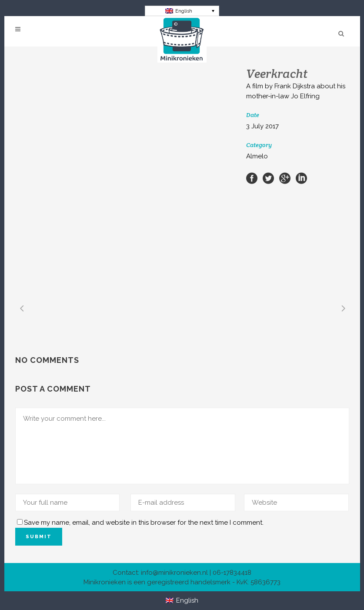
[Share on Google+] (285, 178)
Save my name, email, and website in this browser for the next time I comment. (144, 523)
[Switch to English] (182, 11)
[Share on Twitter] (268, 178)
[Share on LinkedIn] (301, 178)
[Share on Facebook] (252, 178)
